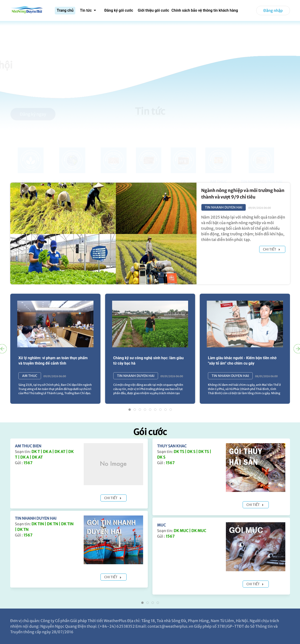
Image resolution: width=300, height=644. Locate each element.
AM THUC (30, 376)
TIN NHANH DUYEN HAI (224, 207)
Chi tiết (272, 250)
